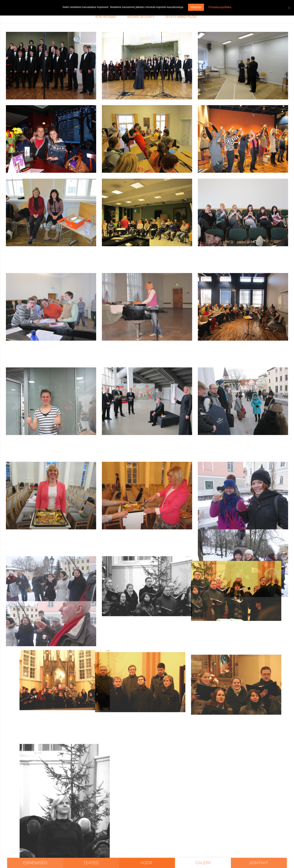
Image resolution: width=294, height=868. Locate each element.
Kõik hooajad (106, 17)
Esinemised (35, 863)
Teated (91, 863)
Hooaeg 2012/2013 (141, 17)
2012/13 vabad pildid (181, 17)
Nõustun (196, 7)
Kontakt (259, 863)
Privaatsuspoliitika (220, 7)
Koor (147, 863)
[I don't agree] (289, 8)
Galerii (203, 863)
